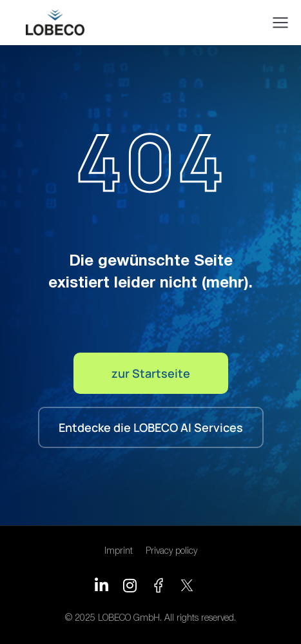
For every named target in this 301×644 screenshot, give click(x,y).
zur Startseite (151, 373)
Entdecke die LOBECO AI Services (151, 427)
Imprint (119, 551)
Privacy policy (171, 551)
